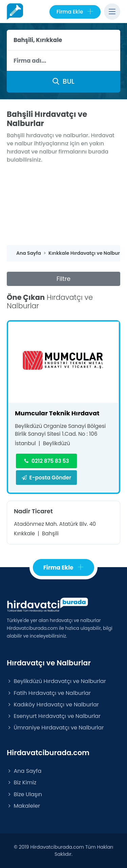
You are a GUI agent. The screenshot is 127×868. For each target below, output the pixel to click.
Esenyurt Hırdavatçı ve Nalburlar (54, 716)
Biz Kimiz (22, 782)
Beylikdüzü (57, 443)
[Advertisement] (63, 204)
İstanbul (25, 443)
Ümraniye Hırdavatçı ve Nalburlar (55, 728)
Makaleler (23, 806)
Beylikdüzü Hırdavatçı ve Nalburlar (56, 681)
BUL (63, 81)
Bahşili (50, 533)
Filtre (63, 279)
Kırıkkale (24, 533)
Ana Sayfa (24, 771)
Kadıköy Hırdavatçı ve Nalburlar (53, 705)
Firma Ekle (75, 12)
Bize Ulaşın (24, 794)
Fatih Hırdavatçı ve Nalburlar (49, 693)
